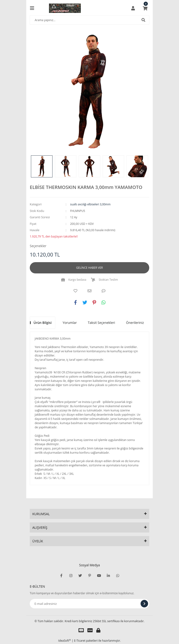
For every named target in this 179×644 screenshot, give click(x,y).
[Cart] (145, 8)
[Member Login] (133, 8)
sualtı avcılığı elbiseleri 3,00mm (90, 204)
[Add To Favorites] (75, 291)
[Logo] (65, 8)
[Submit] (144, 604)
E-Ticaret (80, 641)
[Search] (89, 20)
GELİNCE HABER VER (89, 268)
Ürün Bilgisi (43, 323)
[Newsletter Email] (89, 604)
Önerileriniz (135, 323)
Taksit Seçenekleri (101, 323)
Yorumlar (70, 323)
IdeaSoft (64, 641)
